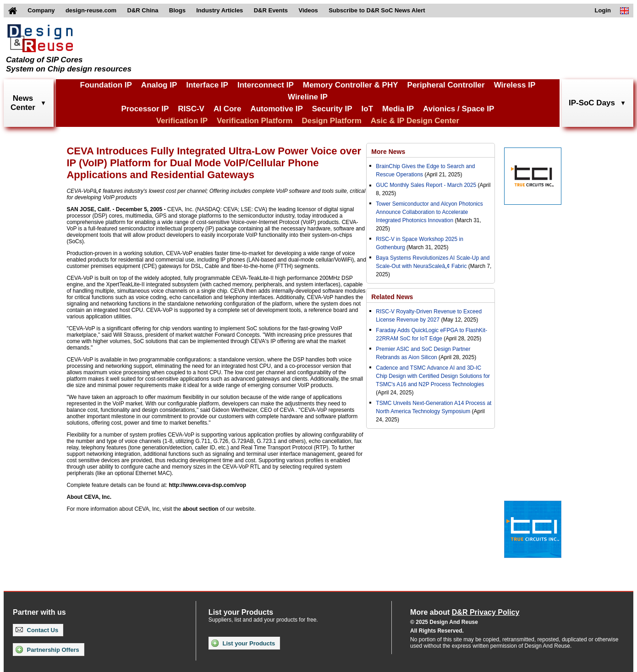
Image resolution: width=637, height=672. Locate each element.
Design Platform (331, 121)
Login (603, 10)
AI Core (227, 109)
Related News (392, 297)
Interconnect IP (266, 85)
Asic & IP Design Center (415, 121)
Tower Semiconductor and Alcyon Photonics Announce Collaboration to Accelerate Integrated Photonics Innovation (429, 212)
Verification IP (182, 121)
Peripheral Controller (446, 85)
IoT (368, 109)
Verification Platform (255, 121)
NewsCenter (23, 103)
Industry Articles (220, 10)
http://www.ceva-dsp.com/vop (207, 485)
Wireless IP (515, 85)
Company (41, 10)
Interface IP (207, 85)
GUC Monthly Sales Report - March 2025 (426, 185)
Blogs (177, 10)
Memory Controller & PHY (351, 85)
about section (201, 509)
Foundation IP (106, 85)
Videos (308, 10)
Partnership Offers (47, 650)
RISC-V (191, 109)
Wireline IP (308, 97)
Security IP (332, 109)
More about (465, 612)
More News (388, 152)
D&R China (143, 10)
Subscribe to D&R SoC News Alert (377, 10)
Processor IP (145, 109)
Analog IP (159, 85)
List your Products (243, 643)
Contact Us (37, 630)
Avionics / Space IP (459, 109)
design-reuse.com (91, 10)
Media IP (398, 109)
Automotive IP (276, 109)
